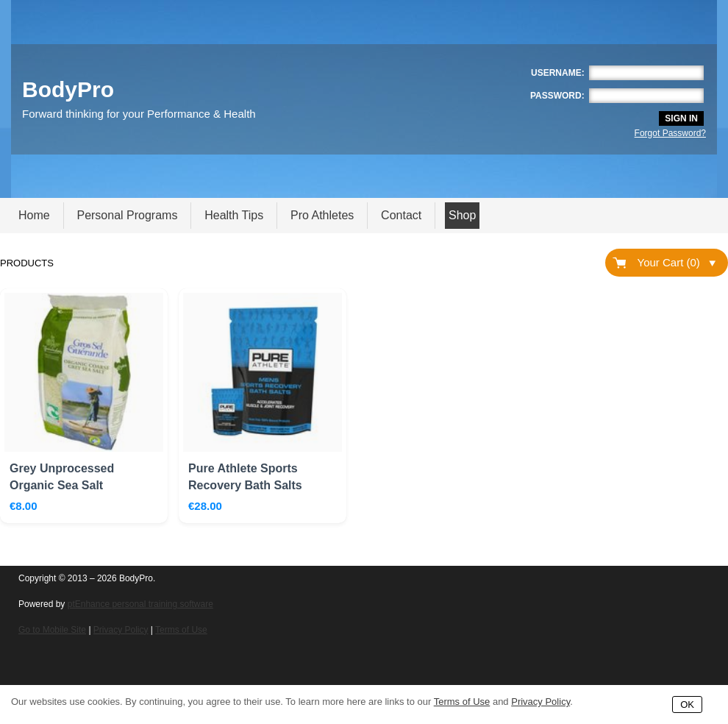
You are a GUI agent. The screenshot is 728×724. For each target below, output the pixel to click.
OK (687, 705)
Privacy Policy (121, 630)
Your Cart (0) (677, 262)
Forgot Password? (670, 133)
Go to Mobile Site (52, 630)
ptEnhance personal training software (140, 604)
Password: (557, 96)
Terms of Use (181, 630)
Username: (558, 73)
